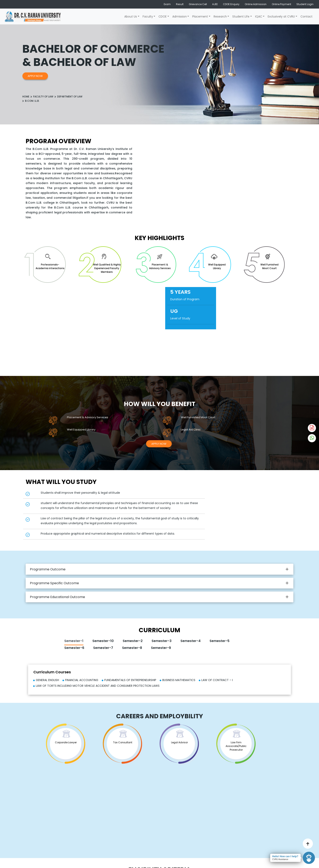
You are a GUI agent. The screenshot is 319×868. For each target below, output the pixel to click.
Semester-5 (220, 641)
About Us (131, 16)
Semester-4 (191, 641)
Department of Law (70, 97)
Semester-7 (103, 648)
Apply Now (35, 76)
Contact (306, 16)
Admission (180, 16)
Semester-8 (132, 648)
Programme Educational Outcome (57, 597)
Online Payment (281, 4)
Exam (167, 4)
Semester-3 (162, 641)
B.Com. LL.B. (32, 101)
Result (180, 4)
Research (220, 16)
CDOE (163, 16)
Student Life (241, 16)
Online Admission (256, 4)
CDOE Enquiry (231, 4)
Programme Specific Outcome (54, 583)
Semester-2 (133, 641)
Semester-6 (74, 648)
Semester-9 (161, 648)
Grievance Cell (198, 4)
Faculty (148, 16)
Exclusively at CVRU (281, 16)
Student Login (305, 4)
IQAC (259, 16)
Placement (200, 16)
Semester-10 (103, 641)
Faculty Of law (43, 97)
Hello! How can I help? (285, 856)
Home (26, 97)
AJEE (215, 4)
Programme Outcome (48, 569)
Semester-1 (74, 641)
